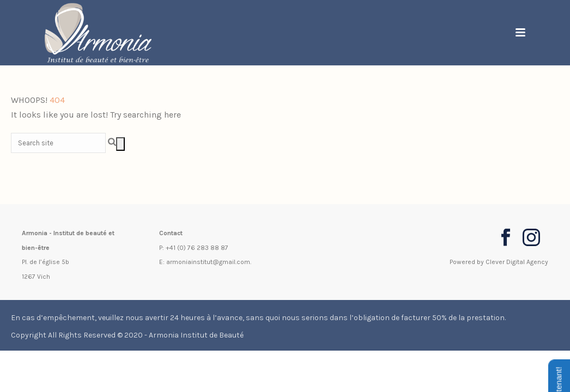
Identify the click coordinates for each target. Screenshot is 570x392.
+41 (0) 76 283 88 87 (197, 248)
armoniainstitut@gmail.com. (209, 262)
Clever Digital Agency (517, 262)
